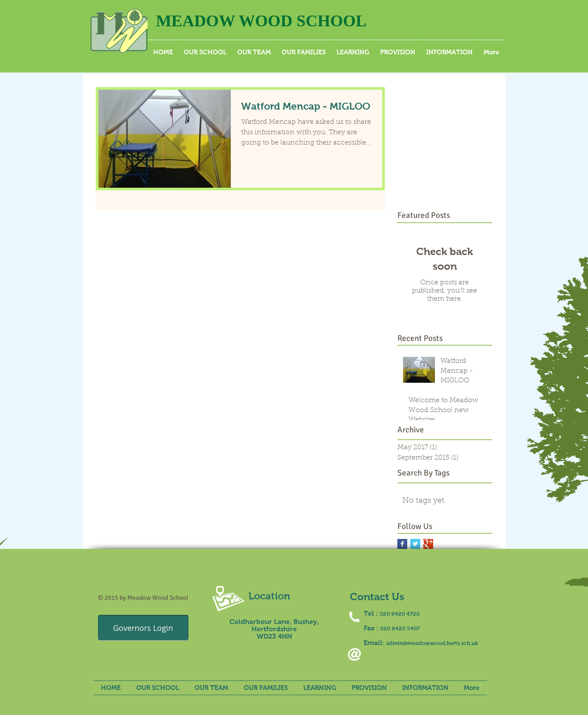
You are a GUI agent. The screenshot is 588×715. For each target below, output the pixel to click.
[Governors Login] (143, 628)
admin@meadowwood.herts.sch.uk (432, 643)
